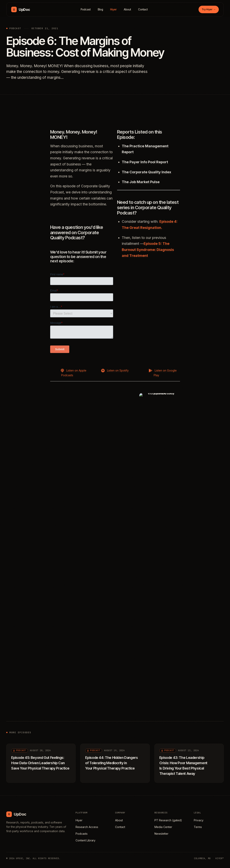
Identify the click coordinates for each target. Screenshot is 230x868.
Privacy (199, 820)
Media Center (163, 827)
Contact (143, 9)
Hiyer (113, 9)
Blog (101, 9)
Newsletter (161, 834)
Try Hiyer (209, 9)
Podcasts (82, 834)
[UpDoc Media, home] (21, 9)
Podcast (86, 9)
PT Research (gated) (168, 820)
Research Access (87, 827)
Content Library (85, 840)
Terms (198, 827)
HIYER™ (220, 858)
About (127, 9)
